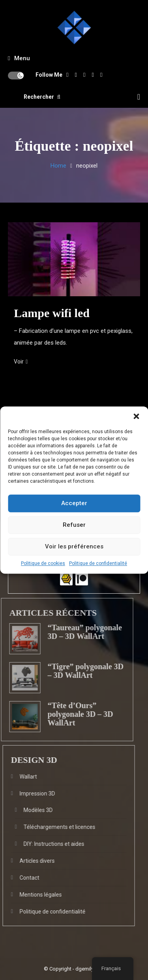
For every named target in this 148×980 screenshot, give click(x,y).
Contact (22, 878)
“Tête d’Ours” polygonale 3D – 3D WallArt (73, 714)
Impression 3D (30, 794)
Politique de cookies (43, 563)
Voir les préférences (74, 546)
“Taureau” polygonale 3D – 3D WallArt (77, 632)
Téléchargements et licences (52, 827)
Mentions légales (33, 895)
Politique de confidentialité (98, 563)
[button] (136, 416)
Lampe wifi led (52, 313)
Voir (21, 362)
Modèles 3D (31, 810)
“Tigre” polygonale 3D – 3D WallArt (78, 671)
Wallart (21, 777)
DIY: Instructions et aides (47, 844)
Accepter (74, 503)
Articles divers (30, 861)
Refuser (74, 525)
